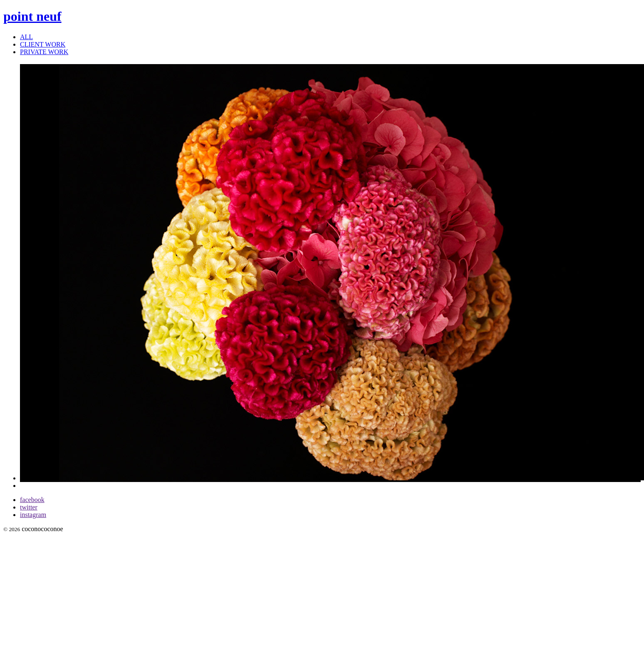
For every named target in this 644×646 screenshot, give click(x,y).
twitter (29, 507)
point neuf (32, 16)
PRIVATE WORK (44, 52)
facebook (32, 500)
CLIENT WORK (43, 44)
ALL (26, 37)
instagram (33, 515)
